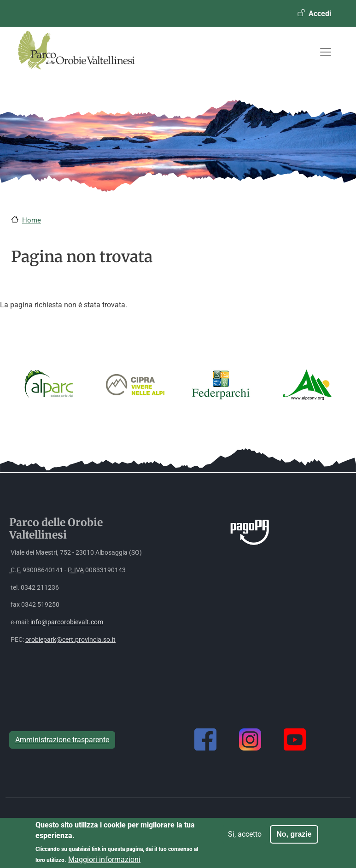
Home (32, 220)
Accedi (320, 14)
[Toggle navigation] (326, 52)
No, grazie (294, 838)
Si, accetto (245, 838)
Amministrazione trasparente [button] (62, 740)
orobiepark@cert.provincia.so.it (70, 640)
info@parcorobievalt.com (67, 622)
